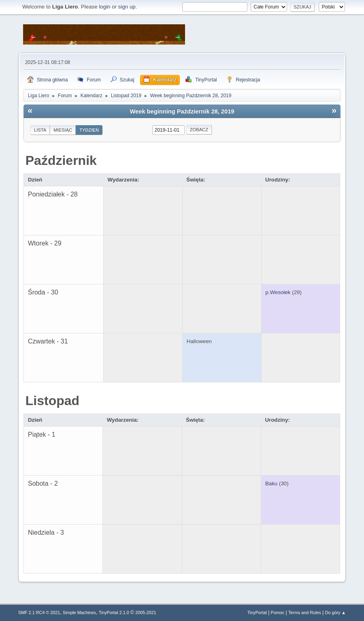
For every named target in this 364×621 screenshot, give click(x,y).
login (104, 7)
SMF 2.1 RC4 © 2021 (39, 612)
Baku (271, 483)
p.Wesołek (278, 292)
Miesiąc (63, 130)
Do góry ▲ (335, 612)
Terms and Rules (305, 612)
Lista (40, 130)
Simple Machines (79, 612)
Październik (61, 160)
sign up (127, 7)
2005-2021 (146, 612)
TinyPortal (257, 612)
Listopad (52, 401)
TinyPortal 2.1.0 (114, 612)
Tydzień (89, 130)
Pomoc (278, 612)
